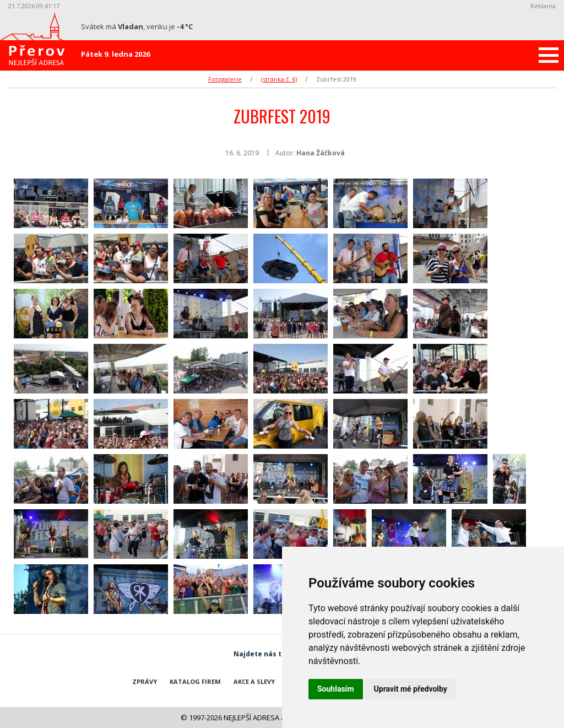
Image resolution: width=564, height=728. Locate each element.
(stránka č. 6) (279, 79)
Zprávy (145, 681)
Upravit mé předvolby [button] (411, 689)
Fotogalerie (225, 79)
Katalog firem (195, 681)
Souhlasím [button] (336, 689)
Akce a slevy (254, 681)
